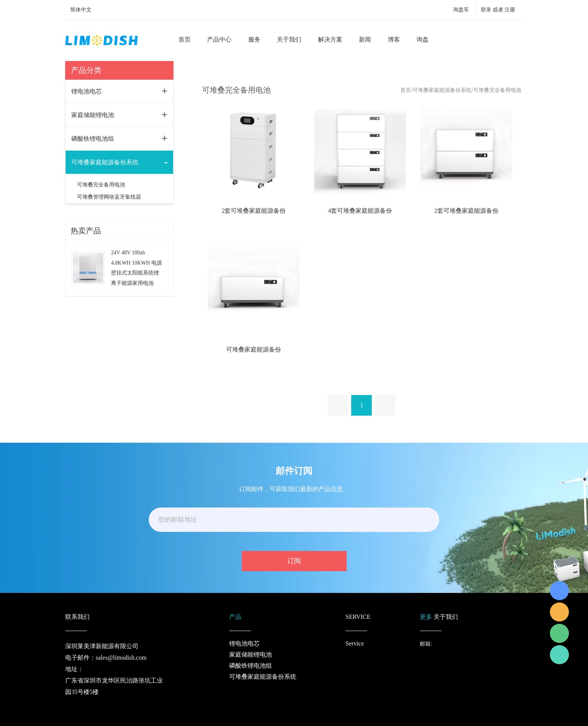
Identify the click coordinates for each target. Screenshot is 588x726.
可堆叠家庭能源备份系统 (105, 162)
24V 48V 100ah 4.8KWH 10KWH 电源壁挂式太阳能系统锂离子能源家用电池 (136, 268)
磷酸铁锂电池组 (93, 139)
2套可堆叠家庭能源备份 (254, 211)
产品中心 (219, 39)
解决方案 (330, 39)
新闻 (365, 39)
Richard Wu (559, 591)
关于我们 (289, 39)
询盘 (423, 39)
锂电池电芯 (87, 91)
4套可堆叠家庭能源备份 (360, 211)
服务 (254, 39)
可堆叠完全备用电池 (101, 185)
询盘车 (461, 10)
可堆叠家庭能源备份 (254, 349)
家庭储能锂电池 (93, 115)
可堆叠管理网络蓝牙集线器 (109, 197)
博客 (394, 39)
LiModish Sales (559, 612)
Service (355, 643)
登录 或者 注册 (498, 10)
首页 (185, 39)
